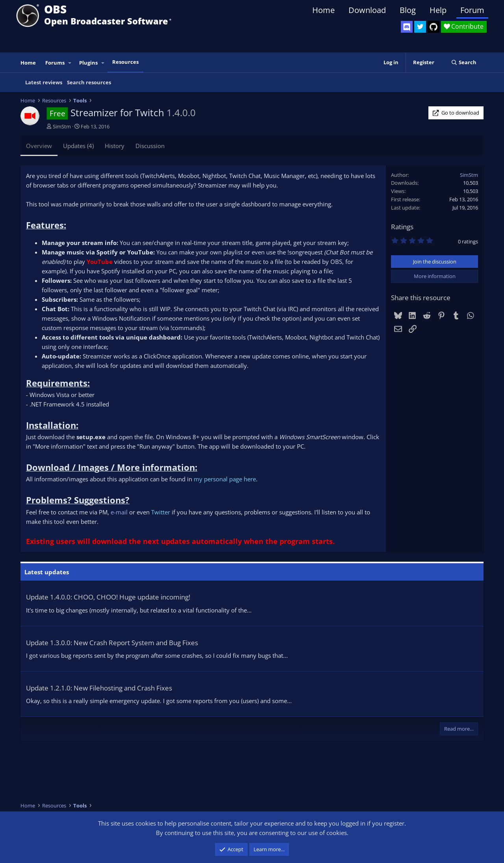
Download (367, 10)
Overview (39, 146)
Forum (472, 10)
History (115, 146)
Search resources (89, 82)
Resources (125, 62)
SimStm (62, 126)
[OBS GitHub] (434, 27)
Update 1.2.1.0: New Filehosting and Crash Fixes (99, 688)
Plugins (88, 63)
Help (438, 10)
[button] (70, 63)
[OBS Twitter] (420, 27)
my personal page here (225, 479)
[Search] (464, 62)
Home (323, 10)
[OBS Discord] (407, 27)
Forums (55, 63)
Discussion (150, 146)
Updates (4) (78, 146)
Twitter (161, 512)
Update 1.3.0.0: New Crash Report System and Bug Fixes (112, 643)
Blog (408, 10)
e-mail (119, 512)
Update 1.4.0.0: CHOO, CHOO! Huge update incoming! (108, 597)
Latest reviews (44, 82)
